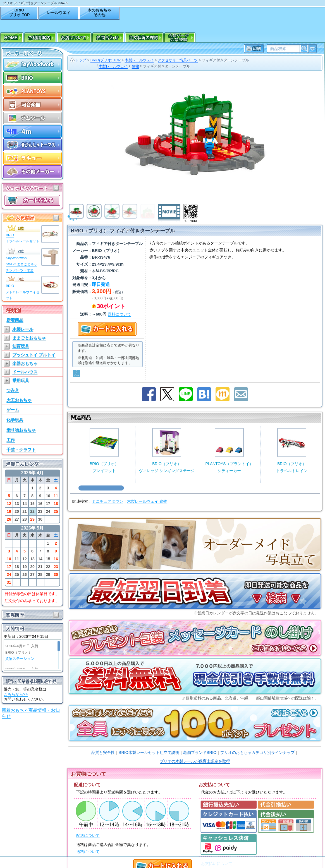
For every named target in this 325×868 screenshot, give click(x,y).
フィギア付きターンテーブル (225, 60)
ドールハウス (25, 372)
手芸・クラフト (21, 450)
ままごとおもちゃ (29, 338)
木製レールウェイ (139, 60)
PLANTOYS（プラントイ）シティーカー (229, 450)
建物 (135, 66)
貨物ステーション (20, 659)
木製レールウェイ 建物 (147, 502)
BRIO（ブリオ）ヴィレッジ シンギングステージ (167, 450)
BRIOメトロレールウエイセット (23, 292)
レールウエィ (59, 13)
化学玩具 (15, 420)
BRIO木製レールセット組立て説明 (149, 752)
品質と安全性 (103, 752)
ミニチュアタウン (107, 502)
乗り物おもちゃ (21, 430)
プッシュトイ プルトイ (34, 355)
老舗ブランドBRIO (200, 752)
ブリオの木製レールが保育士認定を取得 (195, 761)
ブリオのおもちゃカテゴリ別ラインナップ (257, 752)
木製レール (23, 329)
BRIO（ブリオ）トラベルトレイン (292, 450)
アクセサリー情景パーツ (178, 60)
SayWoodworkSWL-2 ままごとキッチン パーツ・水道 (21, 264)
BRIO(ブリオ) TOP (106, 60)
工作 (11, 440)
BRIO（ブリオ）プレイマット (104, 450)
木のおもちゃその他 (99, 12)
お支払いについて (217, 864)
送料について (88, 852)
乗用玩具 (21, 380)
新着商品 (15, 320)
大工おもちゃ (19, 400)
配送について (88, 835)
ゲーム (13, 410)
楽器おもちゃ (25, 363)
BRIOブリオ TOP (19, 12)
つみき (13, 390)
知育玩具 (21, 346)
